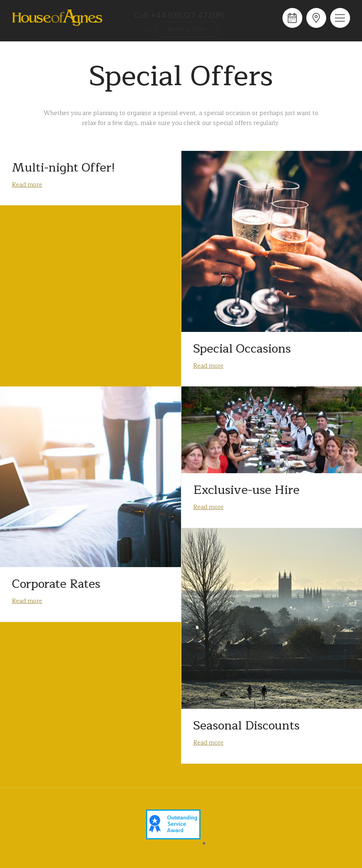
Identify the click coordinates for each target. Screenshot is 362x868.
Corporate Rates (56, 584)
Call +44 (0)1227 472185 (179, 16)
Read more (27, 185)
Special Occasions (242, 349)
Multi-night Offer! (63, 168)
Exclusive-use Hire (246, 490)
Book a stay (187, 29)
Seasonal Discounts (246, 726)
